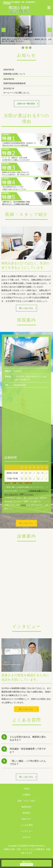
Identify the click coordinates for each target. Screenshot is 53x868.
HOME (27, 789)
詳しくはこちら (26, 308)
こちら (23, 505)
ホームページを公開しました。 (17, 93)
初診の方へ (27, 819)
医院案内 (27, 813)
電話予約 (27, 862)
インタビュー (27, 831)
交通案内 (27, 795)
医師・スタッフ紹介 (27, 801)
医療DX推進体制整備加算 (15, 83)
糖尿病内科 (27, 807)
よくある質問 (27, 825)
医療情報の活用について (14, 74)
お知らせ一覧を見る (26, 103)
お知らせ (27, 837)
